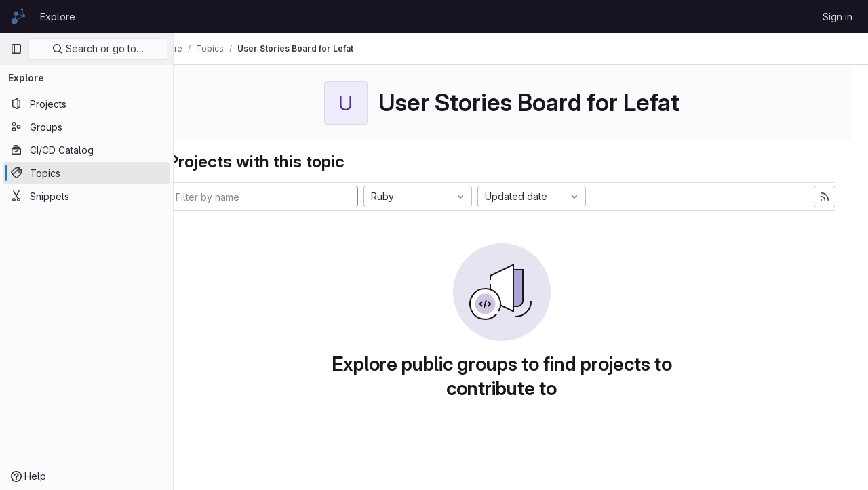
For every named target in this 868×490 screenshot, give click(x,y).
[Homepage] (18, 16)
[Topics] (86, 173)
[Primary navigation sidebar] (16, 49)
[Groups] (86, 127)
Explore (58, 17)
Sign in (837, 17)
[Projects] (86, 104)
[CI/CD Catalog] (86, 150)
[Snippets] (86, 196)
